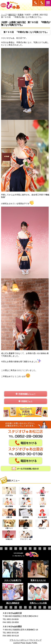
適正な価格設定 (13, 603)
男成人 (26, 524)
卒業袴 (42, 491)
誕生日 (42, 502)
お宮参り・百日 (26, 502)
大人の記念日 (42, 513)
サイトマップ (36, 640)
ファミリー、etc (26, 535)
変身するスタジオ (38, 580)
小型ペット (9, 524)
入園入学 (9, 513)
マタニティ (42, 524)
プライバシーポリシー (19, 640)
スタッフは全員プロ (13, 580)
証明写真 (26, 513)
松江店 (35, 5)
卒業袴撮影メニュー (27, 394)
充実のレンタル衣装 (38, 603)
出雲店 (42, 5)
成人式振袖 (9, 502)
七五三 (26, 491)
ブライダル (9, 491)
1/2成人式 (9, 535)
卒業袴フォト (27, 401)
